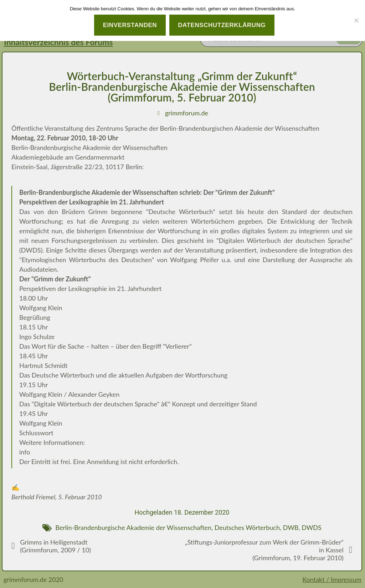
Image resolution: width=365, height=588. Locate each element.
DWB (291, 527)
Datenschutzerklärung (222, 25)
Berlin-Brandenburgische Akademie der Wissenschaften (133, 527)
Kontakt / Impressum (332, 579)
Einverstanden (130, 25)
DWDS (312, 527)
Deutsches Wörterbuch (247, 527)
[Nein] (356, 20)
